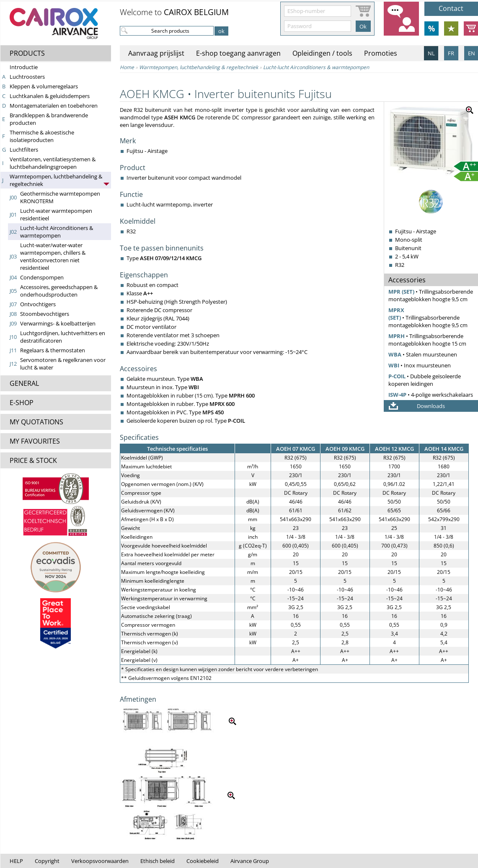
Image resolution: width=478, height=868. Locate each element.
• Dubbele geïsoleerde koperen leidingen (425, 380)
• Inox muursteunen (420, 365)
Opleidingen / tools (322, 53)
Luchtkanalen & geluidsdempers (50, 96)
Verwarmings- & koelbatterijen (58, 323)
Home (127, 67)
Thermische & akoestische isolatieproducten (42, 136)
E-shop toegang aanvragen (238, 53)
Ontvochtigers (38, 304)
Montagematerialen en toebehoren (54, 106)
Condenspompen (42, 277)
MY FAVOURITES (35, 441)
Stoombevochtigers (45, 314)
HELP (16, 861)
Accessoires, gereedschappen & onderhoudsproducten (59, 291)
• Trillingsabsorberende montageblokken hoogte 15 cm (427, 340)
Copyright (47, 861)
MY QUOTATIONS (36, 422)
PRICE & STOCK (33, 460)
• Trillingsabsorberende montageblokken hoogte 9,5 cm (431, 295)
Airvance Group (250, 861)
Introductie (24, 67)
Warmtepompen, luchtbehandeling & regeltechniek (199, 67)
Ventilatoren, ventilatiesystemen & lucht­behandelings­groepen (53, 163)
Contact (451, 8)
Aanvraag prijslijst (156, 53)
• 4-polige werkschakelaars (431, 395)
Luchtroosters (27, 77)
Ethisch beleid (158, 861)
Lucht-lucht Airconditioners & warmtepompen (57, 232)
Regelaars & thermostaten (53, 350)
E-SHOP (22, 403)
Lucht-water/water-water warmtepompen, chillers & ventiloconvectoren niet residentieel (53, 256)
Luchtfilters (24, 150)
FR (451, 53)
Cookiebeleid (203, 861)
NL (431, 53)
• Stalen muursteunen (423, 354)
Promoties (381, 53)
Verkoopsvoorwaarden (100, 861)
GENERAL (24, 383)
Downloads (431, 406)
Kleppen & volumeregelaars (44, 86)
